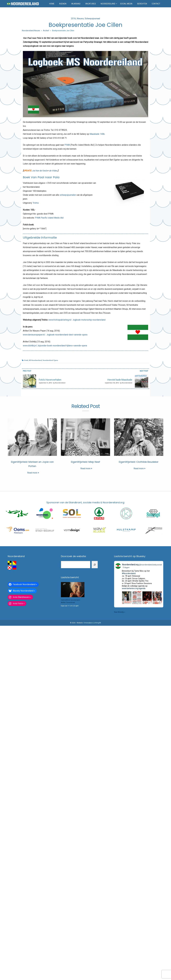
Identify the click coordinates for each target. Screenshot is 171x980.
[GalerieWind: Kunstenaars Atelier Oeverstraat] (73, 590)
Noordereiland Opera (50, 360)
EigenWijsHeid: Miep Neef (86, 462)
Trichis (36, 203)
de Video (53, 171)
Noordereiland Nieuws (31, 31)
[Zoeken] (95, 565)
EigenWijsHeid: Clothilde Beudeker (139, 462)
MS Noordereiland (35, 360)
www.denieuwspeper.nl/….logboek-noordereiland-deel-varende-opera (55, 335)
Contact (156, 4)
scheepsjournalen (68, 195)
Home (52, 4)
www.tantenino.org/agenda (134, 588)
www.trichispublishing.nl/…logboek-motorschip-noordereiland (77, 320)
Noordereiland (108, 4)
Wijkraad (76, 4)
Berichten (142, 4)
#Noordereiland (129, 573)
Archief (46, 31)
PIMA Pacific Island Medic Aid (49, 218)
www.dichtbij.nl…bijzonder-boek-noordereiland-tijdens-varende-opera (55, 346)
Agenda (63, 4)
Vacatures (91, 4)
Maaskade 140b (97, 134)
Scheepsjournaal (92, 19)
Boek (26, 360)
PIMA (67, 145)
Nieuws (80, 19)
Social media (126, 4)
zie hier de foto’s (40, 171)
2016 (73, 19)
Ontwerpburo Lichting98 (92, 623)
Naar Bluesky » (120, 612)
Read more (32, 473)
